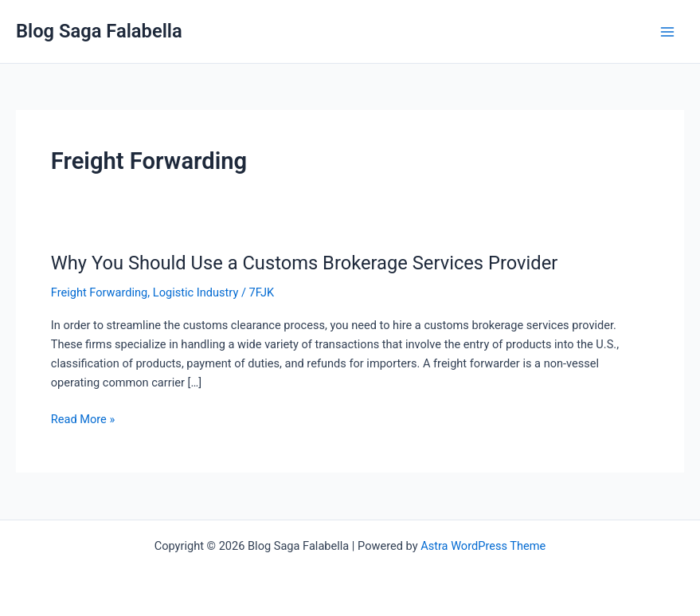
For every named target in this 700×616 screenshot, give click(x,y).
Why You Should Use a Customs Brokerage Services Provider (305, 263)
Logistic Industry (196, 292)
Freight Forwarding (100, 292)
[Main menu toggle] (667, 32)
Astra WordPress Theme (483, 546)
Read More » (83, 418)
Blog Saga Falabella (99, 31)
